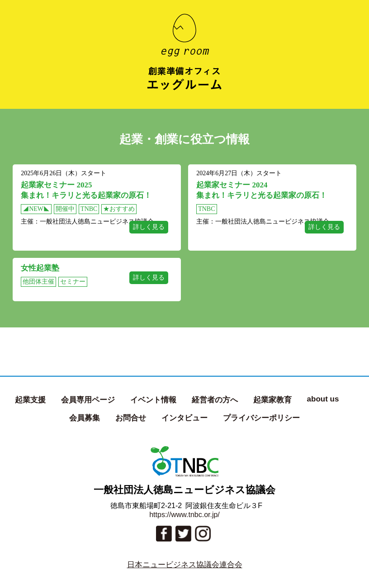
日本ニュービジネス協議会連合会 (185, 565)
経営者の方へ (215, 400)
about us (323, 399)
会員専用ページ (88, 400)
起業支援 (30, 400)
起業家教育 (272, 400)
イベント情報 (153, 400)
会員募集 (85, 418)
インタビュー (184, 418)
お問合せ (131, 418)
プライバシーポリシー (261, 418)
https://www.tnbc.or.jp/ (184, 515)
